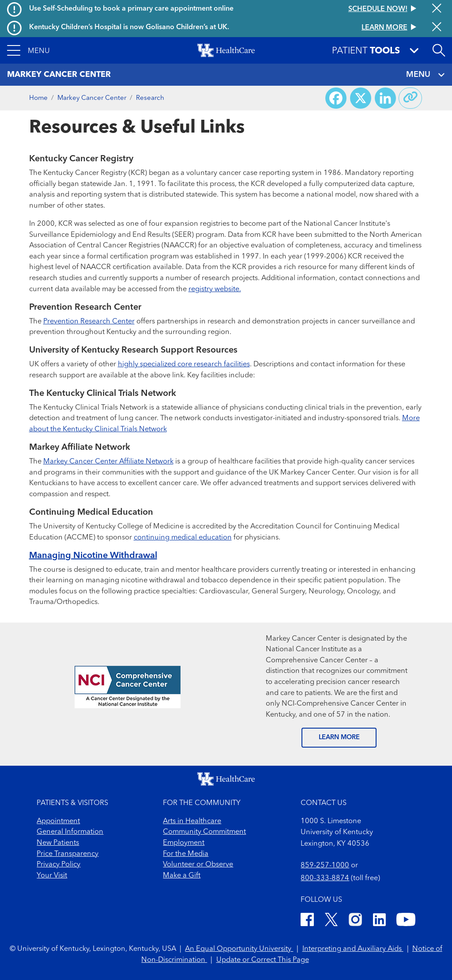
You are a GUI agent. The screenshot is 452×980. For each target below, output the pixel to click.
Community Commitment (204, 832)
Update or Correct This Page (263, 960)
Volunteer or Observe (198, 865)
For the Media (186, 854)
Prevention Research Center (89, 322)
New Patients (58, 843)
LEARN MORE (339, 738)
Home (38, 98)
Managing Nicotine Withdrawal (93, 556)
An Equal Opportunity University (239, 949)
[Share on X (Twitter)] (361, 98)
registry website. (215, 289)
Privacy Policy (58, 865)
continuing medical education (183, 538)
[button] (28, 50)
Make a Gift (182, 876)
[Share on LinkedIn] (385, 98)
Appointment (58, 821)
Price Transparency (68, 854)
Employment (184, 843)
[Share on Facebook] (336, 98)
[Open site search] (439, 50)
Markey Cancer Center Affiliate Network (108, 462)
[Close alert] (437, 9)
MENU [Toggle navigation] (425, 75)
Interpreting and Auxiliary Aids (353, 949)
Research (150, 98)
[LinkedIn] (379, 921)
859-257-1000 (325, 866)
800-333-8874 (325, 878)
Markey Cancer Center (92, 98)
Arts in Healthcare (192, 821)
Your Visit (52, 876)
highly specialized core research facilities (184, 365)
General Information (70, 832)
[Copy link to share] (411, 98)
